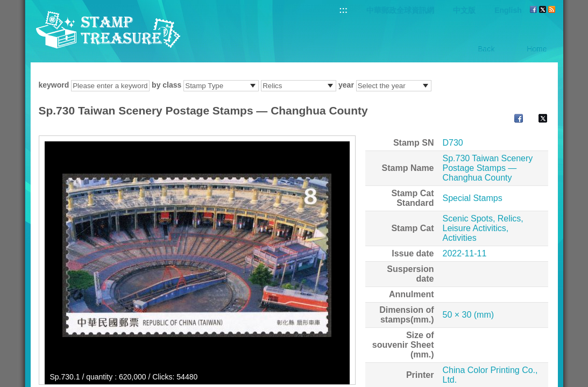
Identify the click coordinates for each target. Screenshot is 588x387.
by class (167, 85)
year (346, 85)
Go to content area (6, 6)
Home (537, 49)
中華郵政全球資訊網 (400, 10)
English (508, 10)
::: (343, 10)
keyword (54, 85)
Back (486, 49)
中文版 (464, 10)
